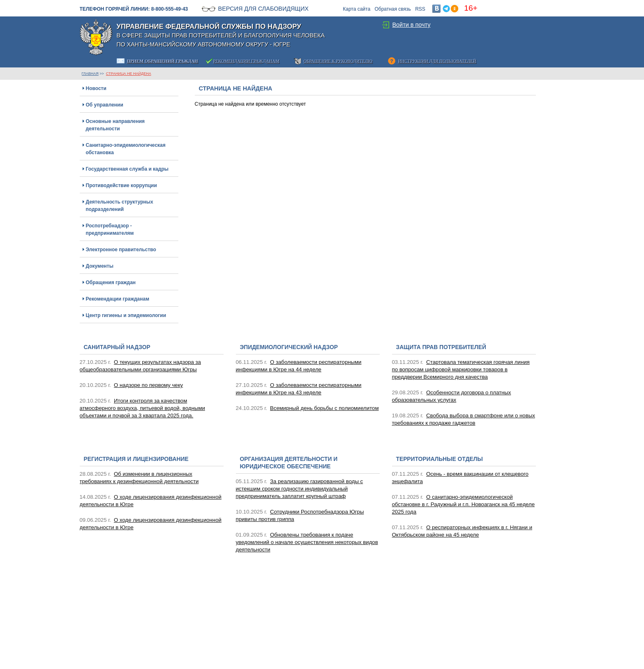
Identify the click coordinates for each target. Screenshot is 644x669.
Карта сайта (357, 9)
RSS (420, 9)
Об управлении (105, 105)
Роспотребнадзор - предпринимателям (110, 229)
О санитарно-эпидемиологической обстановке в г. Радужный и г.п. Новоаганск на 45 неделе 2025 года (464, 504)
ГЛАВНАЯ (90, 74)
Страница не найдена (129, 74)
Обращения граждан (111, 282)
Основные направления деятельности (115, 125)
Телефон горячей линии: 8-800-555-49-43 (134, 9)
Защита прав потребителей (441, 347)
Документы (100, 266)
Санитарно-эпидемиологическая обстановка (126, 149)
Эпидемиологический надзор (289, 347)
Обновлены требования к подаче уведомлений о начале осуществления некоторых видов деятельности (307, 542)
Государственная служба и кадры (127, 169)
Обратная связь (392, 9)
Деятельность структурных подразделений (120, 206)
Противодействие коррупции (121, 185)
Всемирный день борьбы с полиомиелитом (324, 408)
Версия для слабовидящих (263, 9)
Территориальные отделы (440, 459)
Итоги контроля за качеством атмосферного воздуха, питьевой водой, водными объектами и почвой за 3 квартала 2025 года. (142, 408)
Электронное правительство (121, 250)
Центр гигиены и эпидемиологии (126, 315)
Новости (96, 88)
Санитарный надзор (117, 347)
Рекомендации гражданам (118, 299)
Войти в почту (412, 25)
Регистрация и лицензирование (136, 459)
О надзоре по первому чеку (148, 385)
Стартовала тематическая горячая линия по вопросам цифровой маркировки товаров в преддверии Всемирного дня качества (461, 369)
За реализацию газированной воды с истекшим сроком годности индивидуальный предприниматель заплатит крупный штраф (300, 489)
